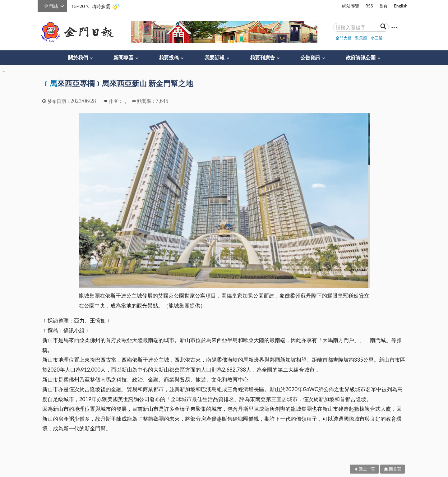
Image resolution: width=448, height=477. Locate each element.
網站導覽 (351, 6)
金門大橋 (344, 38)
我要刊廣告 (262, 57)
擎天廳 (361, 38)
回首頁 (395, 469)
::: (41, 5)
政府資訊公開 (361, 57)
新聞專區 (123, 57)
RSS (369, 6)
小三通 (377, 38)
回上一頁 (367, 469)
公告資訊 (310, 57)
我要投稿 (169, 57)
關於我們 (78, 57)
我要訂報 (215, 57)
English (401, 6)
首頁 (383, 6)
